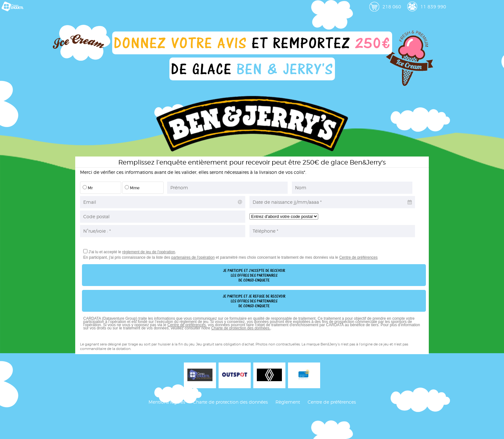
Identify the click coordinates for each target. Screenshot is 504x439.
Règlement (288, 402)
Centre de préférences (358, 257)
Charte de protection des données (230, 402)
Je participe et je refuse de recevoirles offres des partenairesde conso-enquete (254, 301)
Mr (88, 188)
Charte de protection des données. (241, 328)
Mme (132, 188)
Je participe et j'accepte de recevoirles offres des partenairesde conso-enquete (254, 275)
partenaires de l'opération (193, 257)
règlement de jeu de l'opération (148, 252)
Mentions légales (167, 402)
